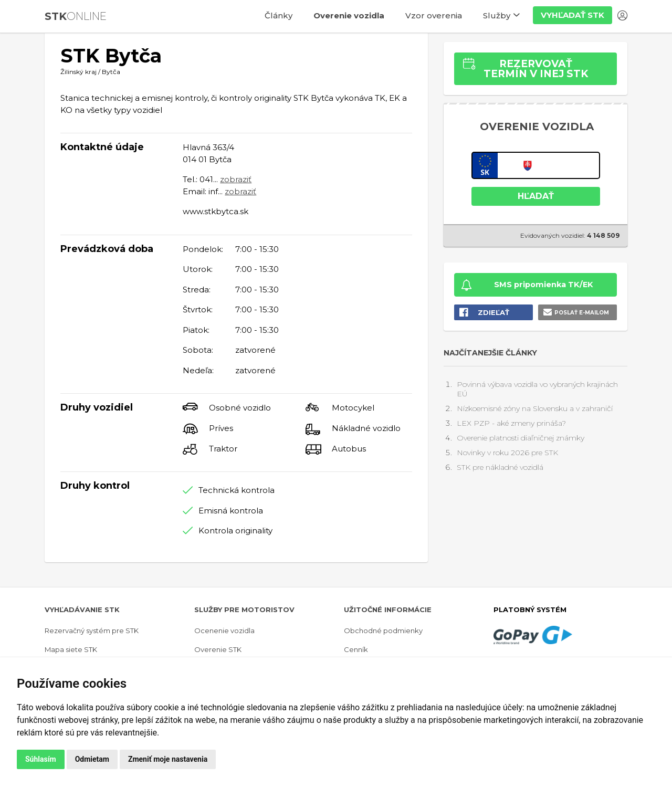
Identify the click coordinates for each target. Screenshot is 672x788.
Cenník (356, 649)
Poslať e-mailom (582, 313)
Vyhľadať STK (573, 15)
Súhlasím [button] (41, 759)
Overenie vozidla (349, 15)
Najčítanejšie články (490, 353)
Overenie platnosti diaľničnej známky (521, 438)
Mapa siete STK (71, 649)
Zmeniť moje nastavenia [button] (168, 759)
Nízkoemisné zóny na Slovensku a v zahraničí (535, 408)
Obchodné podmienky (383, 631)
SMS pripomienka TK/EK (544, 285)
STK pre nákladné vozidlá (500, 467)
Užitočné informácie (388, 610)
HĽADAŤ (536, 196)
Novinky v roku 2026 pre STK (507, 453)
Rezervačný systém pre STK (92, 631)
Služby (497, 15)
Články (279, 15)
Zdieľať (493, 312)
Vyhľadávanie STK (82, 610)
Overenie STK (218, 649)
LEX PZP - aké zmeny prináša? (511, 423)
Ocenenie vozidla (224, 631)
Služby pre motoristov (244, 610)
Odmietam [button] (92, 759)
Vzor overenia (434, 15)
